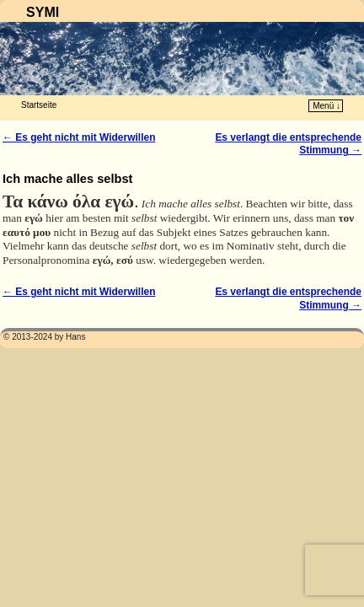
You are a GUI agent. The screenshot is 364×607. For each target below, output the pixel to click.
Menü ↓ (327, 106)
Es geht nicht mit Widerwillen (79, 137)
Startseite (39, 105)
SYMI (43, 12)
